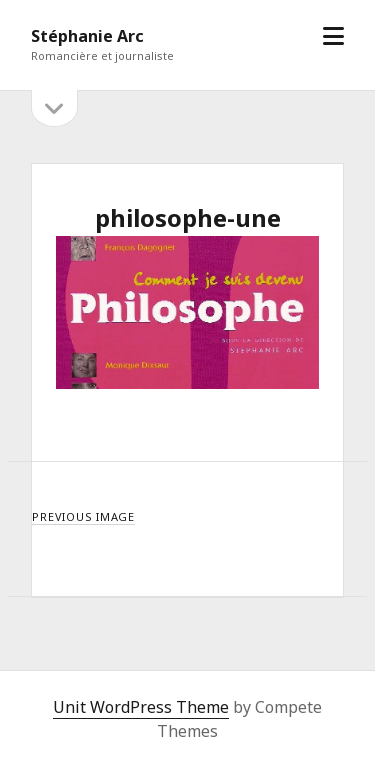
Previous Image (83, 516)
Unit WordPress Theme (141, 707)
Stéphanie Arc (87, 36)
